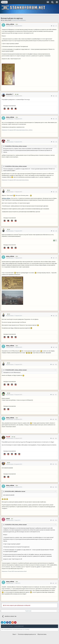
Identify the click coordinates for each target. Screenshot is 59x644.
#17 (56, 583)
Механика (23, 20)
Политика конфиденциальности (27, 634)
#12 (56, 419)
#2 (56, 96)
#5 (56, 192)
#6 (56, 231)
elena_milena (8, 20)
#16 (56, 520)
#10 (56, 365)
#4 (56, 142)
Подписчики (28, 611)
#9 (56, 347)
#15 (56, 487)
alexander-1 (10, 94)
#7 (56, 258)
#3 (56, 119)
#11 (56, 395)
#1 (56, 26)
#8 (56, 316)
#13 (56, 438)
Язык (14, 634)
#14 (56, 464)
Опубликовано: (14, 26)
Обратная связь (42, 634)
